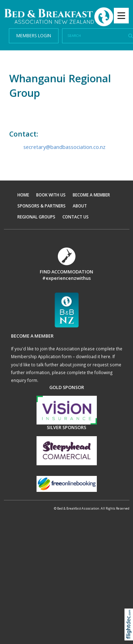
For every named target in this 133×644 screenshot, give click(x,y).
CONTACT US (76, 217)
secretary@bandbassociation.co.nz (64, 147)
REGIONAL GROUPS (36, 217)
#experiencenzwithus (66, 278)
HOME (23, 195)
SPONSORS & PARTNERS (41, 206)
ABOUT (80, 206)
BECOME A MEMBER (91, 195)
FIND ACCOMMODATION (66, 272)
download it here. (94, 356)
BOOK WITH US (51, 195)
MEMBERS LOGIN (34, 36)
